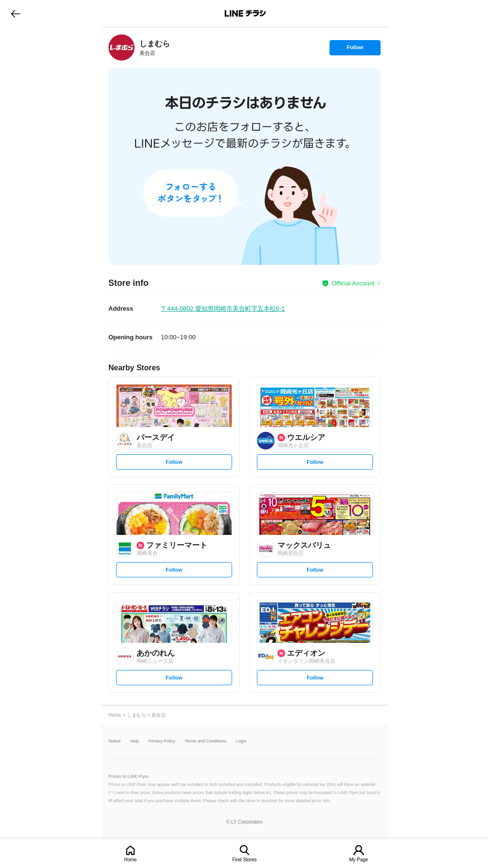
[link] (122, 47)
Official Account (353, 283)
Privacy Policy (162, 741)
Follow (355, 50)
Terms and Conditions (206, 741)
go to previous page (16, 13)
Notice (115, 741)
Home (131, 860)
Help (135, 741)
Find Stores (244, 860)
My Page (358, 860)
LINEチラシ (245, 13)
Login (241, 741)
